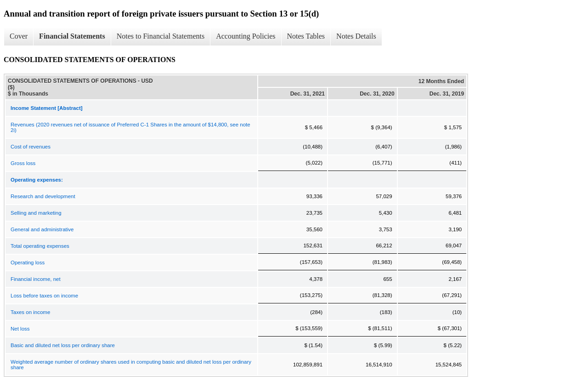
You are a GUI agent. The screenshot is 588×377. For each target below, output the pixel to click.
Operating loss (28, 263)
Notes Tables (306, 36)
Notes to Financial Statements (161, 36)
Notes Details (356, 36)
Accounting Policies (246, 36)
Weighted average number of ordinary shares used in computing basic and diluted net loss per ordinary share (131, 365)
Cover (19, 36)
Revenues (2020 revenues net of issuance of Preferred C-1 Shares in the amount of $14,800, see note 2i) (130, 127)
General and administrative (42, 229)
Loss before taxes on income (44, 296)
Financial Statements (72, 36)
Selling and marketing (36, 213)
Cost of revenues (31, 147)
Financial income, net (36, 279)
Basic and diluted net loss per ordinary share (63, 345)
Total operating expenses (40, 246)
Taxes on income (30, 312)
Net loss (20, 329)
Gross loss (23, 163)
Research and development (43, 196)
